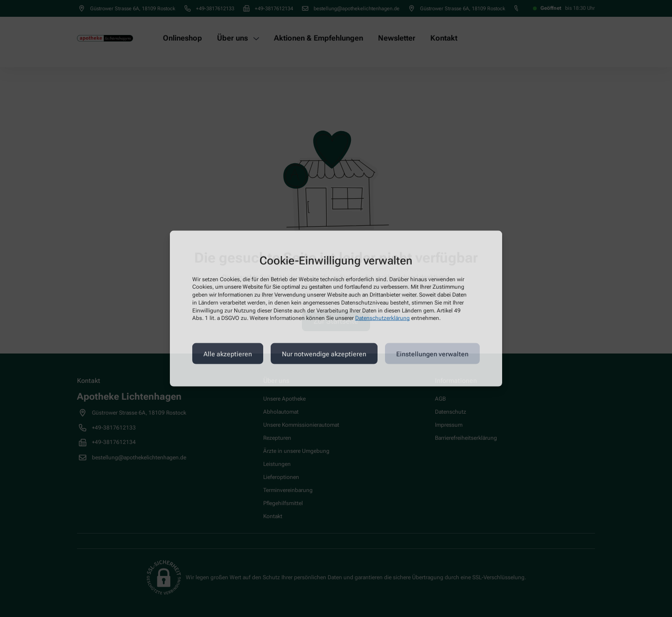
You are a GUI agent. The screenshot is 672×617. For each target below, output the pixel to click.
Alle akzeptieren (228, 354)
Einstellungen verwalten (432, 354)
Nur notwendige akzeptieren (324, 354)
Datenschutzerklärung (382, 318)
